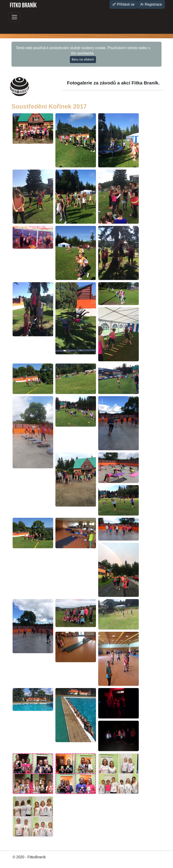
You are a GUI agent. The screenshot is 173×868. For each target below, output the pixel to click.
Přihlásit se (123, 4)
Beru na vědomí (83, 59)
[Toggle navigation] (14, 17)
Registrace (151, 4)
